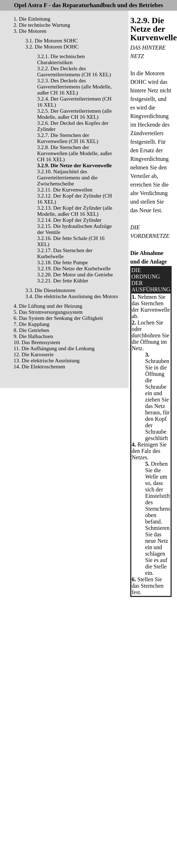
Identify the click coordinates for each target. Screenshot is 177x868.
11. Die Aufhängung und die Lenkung (54, 348)
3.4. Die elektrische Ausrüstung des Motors (72, 296)
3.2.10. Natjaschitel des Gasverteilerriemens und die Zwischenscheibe (67, 178)
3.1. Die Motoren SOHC (52, 41)
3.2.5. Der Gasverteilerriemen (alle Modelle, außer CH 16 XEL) (74, 114)
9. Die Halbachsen (33, 336)
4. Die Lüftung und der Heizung (48, 306)
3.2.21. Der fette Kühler (63, 281)
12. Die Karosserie (34, 354)
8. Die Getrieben (31, 330)
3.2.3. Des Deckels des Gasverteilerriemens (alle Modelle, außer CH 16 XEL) (74, 87)
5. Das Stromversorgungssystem (48, 312)
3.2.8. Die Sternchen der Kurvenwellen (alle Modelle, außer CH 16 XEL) (75, 153)
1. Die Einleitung (32, 19)
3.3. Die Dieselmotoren (50, 290)
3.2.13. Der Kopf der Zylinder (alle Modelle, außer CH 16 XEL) (75, 211)
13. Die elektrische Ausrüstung (47, 361)
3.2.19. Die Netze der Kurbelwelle (74, 269)
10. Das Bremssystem (37, 342)
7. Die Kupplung (31, 324)
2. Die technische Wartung (42, 25)
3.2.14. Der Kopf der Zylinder (69, 220)
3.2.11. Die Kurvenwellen (65, 190)
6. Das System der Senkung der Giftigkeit (58, 318)
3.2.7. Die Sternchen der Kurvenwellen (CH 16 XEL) (68, 138)
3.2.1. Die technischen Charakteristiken (61, 59)
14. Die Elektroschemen (39, 367)
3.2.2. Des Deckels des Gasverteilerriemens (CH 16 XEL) (74, 72)
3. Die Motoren (30, 31)
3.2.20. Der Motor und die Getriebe (75, 275)
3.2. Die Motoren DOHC (52, 47)
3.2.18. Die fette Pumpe (62, 262)
